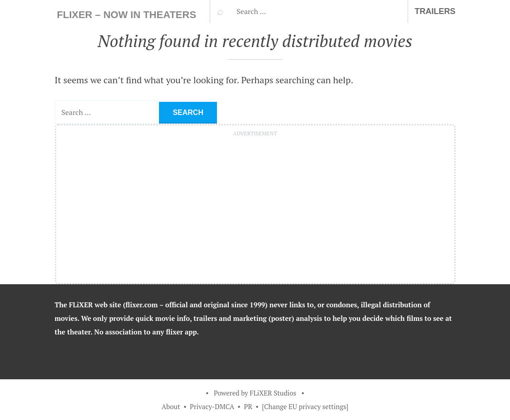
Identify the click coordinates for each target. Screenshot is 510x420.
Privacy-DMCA (212, 406)
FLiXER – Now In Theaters (127, 15)
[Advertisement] (255, 204)
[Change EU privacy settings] (305, 406)
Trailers (435, 11)
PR (248, 406)
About (171, 406)
